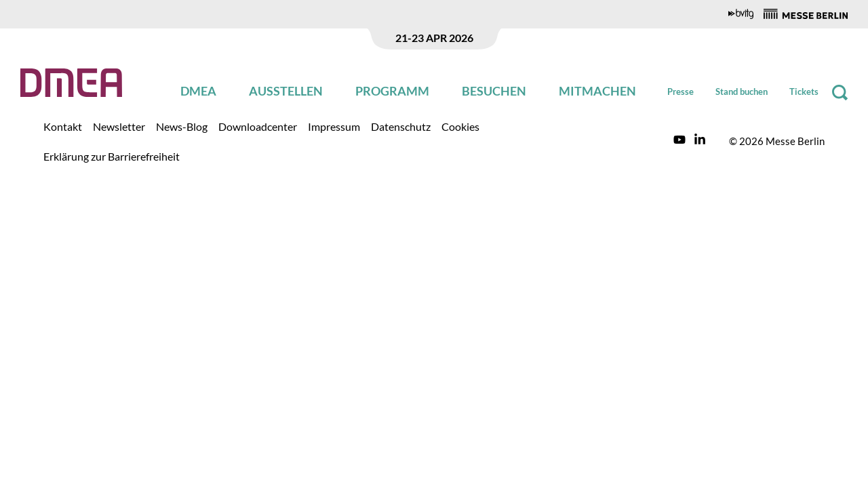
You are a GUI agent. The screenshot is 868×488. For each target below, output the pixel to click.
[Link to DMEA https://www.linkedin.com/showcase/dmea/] (700, 141)
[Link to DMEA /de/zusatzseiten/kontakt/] (63, 126)
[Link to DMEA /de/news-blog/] (182, 126)
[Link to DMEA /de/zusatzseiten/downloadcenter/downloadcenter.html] (258, 126)
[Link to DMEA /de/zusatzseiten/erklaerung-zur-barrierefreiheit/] (112, 156)
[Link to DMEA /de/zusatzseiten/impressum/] (334, 126)
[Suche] (840, 93)
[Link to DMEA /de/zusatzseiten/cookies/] (460, 126)
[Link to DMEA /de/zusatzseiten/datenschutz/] (401, 126)
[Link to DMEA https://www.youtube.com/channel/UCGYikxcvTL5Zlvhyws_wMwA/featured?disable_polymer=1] (679, 141)
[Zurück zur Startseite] (71, 83)
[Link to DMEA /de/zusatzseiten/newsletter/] (119, 126)
